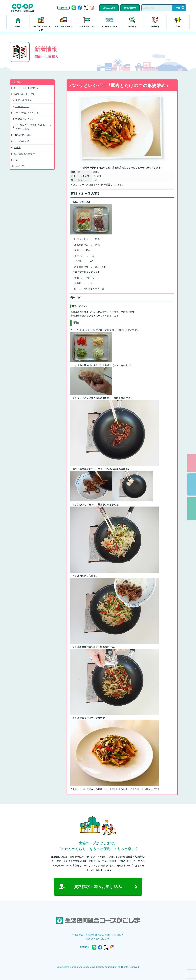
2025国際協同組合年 (24, 154)
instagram (92, 8)
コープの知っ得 (22, 141)
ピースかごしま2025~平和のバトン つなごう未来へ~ (33, 127)
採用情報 (132, 26)
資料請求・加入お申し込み (98, 887)
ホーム (18, 26)
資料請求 (192, 484)
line (74, 8)
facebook (80, 8)
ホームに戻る (18, 166)
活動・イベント (87, 26)
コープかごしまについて (41, 28)
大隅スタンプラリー (26, 119)
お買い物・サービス (64, 26)
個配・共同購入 (23, 100)
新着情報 (155, 26)
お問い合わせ (130, 8)
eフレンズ (192, 463)
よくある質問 (109, 8)
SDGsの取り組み (110, 26)
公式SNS (63, 8)
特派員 (17, 148)
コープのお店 (22, 106)
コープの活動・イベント (26, 113)
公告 (178, 26)
